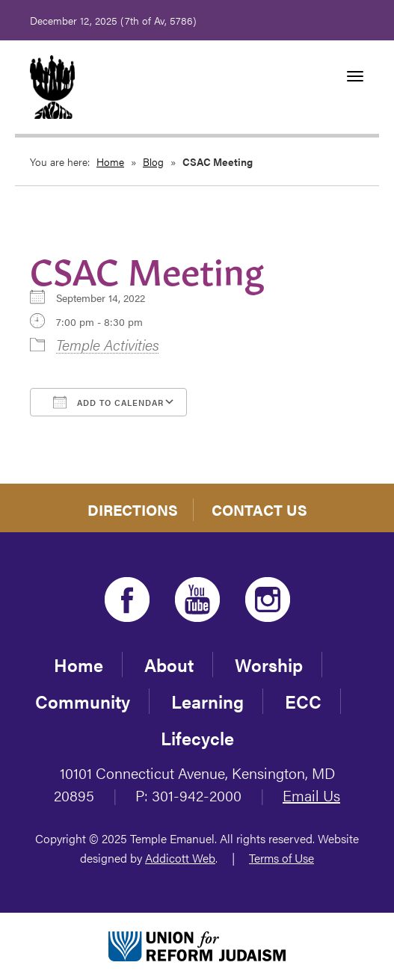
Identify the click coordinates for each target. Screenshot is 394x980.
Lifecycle (197, 738)
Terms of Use (281, 858)
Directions (133, 509)
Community (83, 701)
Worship (269, 665)
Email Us (311, 795)
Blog (153, 161)
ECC (303, 701)
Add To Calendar (108, 402)
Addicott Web (180, 858)
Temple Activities (108, 344)
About (169, 665)
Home (110, 161)
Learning (207, 701)
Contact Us (259, 509)
